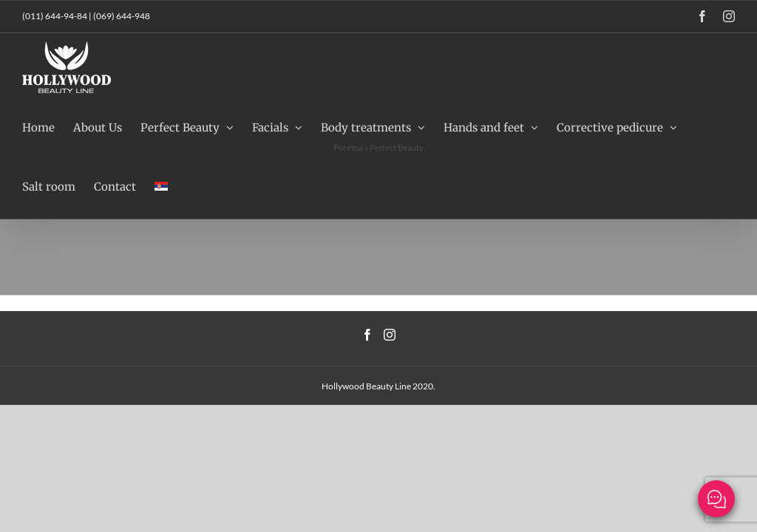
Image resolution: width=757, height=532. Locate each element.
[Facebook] (367, 335)
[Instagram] (390, 335)
